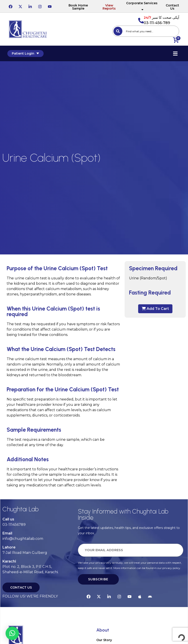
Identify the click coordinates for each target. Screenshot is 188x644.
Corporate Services (142, 6)
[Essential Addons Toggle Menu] (174, 53)
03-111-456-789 (157, 23)
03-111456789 (14, 525)
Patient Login (27, 53)
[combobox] (146, 31)
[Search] (118, 31)
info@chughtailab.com (23, 539)
